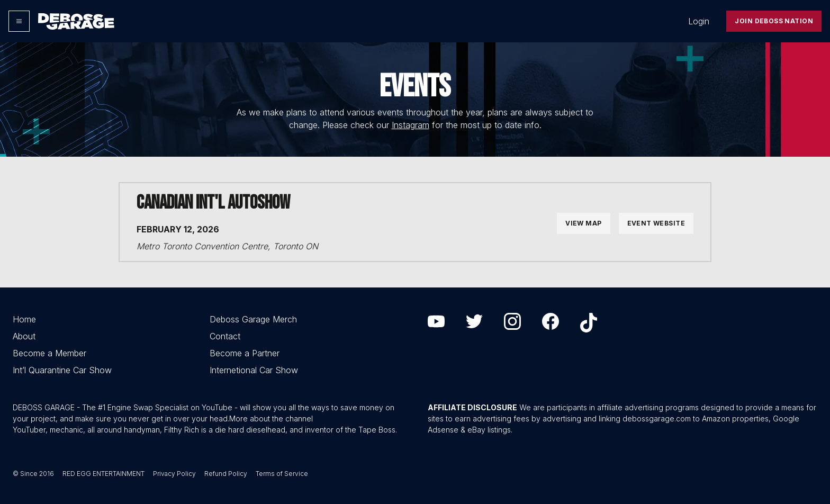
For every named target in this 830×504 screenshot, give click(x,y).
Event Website (656, 223)
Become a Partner (245, 353)
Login (699, 21)
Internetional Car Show (254, 370)
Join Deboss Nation (774, 21)
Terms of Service (282, 474)
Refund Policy (226, 474)
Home (24, 319)
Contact (225, 336)
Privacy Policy (174, 474)
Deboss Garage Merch (253, 319)
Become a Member (49, 353)
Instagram (411, 125)
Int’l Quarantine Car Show (62, 370)
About (24, 336)
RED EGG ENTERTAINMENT (103, 474)
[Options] (19, 21)
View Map (583, 223)
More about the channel (271, 418)
